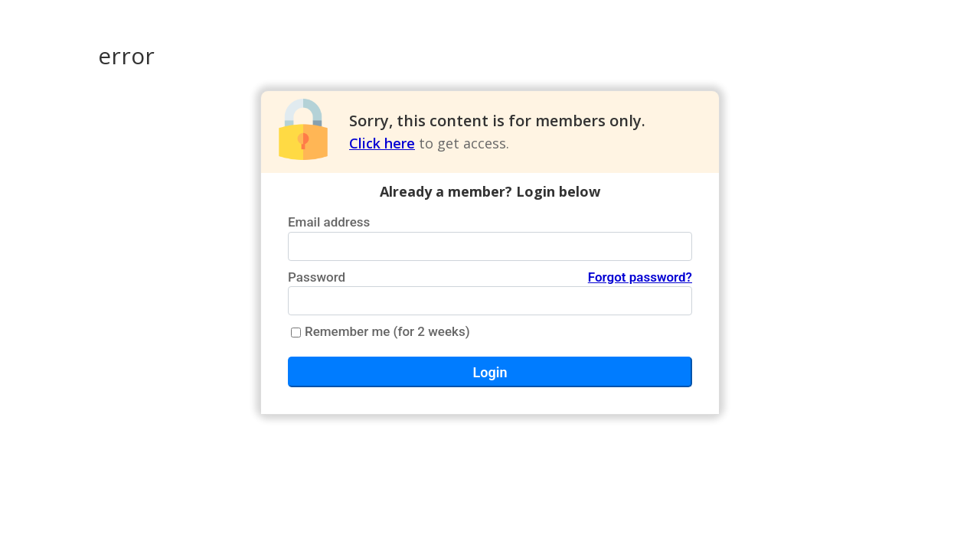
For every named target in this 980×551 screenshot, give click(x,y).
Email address (329, 222)
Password (490, 278)
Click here (382, 143)
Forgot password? (640, 277)
